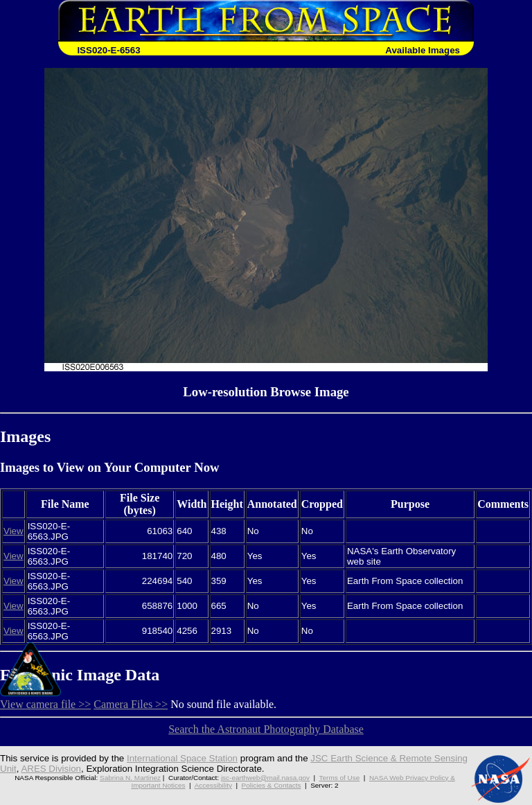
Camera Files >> (131, 704)
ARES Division (51, 769)
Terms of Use (340, 778)
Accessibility (213, 785)
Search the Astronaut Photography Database (266, 729)
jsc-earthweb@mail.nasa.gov (265, 778)
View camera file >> (45, 704)
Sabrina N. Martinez (130, 778)
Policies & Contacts (272, 785)
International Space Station (182, 758)
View (14, 531)
